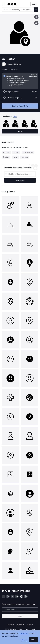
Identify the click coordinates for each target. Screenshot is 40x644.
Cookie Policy (24, 633)
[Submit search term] (36, 10)
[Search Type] (5, 10)
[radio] (20, 81)
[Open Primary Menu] (3, 4)
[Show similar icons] (36, 23)
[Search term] (21, 10)
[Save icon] (36, 17)
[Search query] (20, 174)
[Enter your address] (20, 609)
